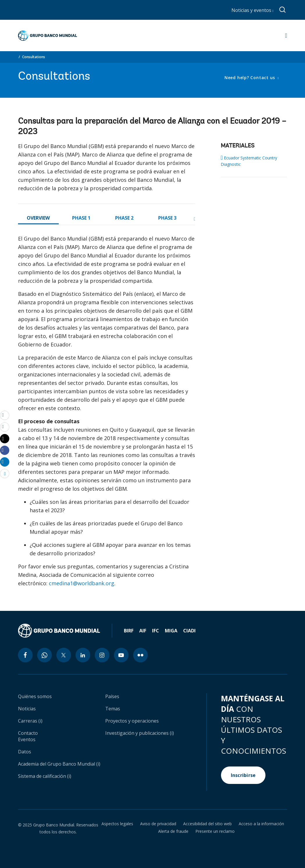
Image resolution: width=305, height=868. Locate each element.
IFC (156, 631)
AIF (143, 631)
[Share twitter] (5, 439)
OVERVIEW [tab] (38, 218)
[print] (5, 427)
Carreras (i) (30, 721)
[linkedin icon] (83, 655)
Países (112, 696)
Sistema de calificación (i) (45, 776)
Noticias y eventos (253, 10)
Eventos (27, 739)
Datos (25, 752)
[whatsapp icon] (44, 655)
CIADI (189, 631)
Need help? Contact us (250, 78)
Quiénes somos (35, 696)
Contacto (28, 733)
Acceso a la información (261, 824)
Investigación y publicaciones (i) (140, 733)
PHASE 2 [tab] (124, 218)
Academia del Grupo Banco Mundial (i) (59, 764)
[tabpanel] (107, 413)
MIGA (171, 631)
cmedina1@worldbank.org (82, 583)
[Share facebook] (5, 450)
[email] (5, 415)
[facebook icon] (25, 655)
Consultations (34, 57)
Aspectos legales (117, 824)
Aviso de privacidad (158, 824)
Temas (113, 709)
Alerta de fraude (173, 831)
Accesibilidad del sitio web (207, 824)
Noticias (27, 709)
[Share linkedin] (5, 462)
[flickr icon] (140, 655)
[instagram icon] (102, 655)
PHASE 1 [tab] (81, 218)
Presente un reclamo (215, 831)
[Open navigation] (286, 35)
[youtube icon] (121, 655)
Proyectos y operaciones (132, 721)
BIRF (129, 631)
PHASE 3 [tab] (167, 218)
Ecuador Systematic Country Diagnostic (249, 161)
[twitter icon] (64, 655)
